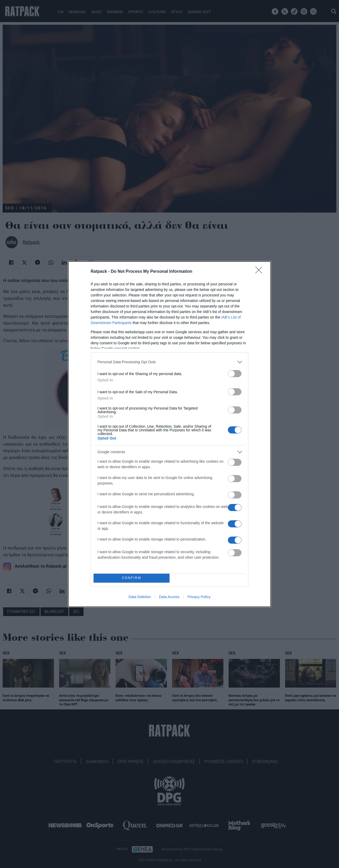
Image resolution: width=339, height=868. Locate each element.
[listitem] (169, 362)
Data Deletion (140, 597)
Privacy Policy (199, 597)
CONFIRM (132, 578)
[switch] (235, 374)
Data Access (169, 597)
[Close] (260, 272)
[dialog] (169, 434)
